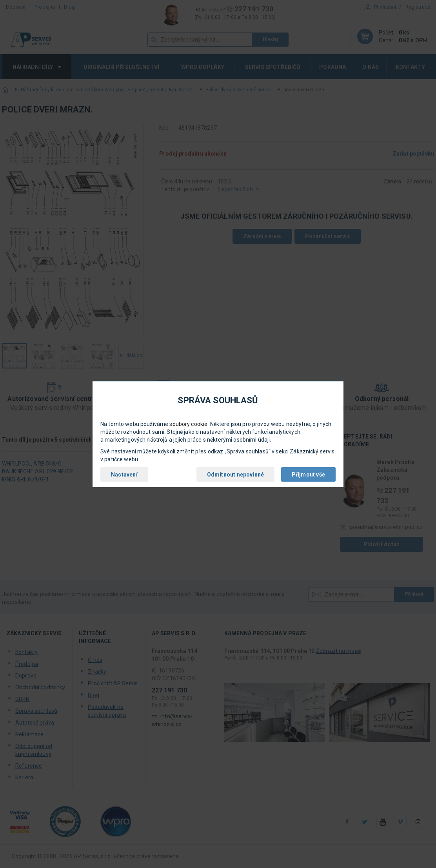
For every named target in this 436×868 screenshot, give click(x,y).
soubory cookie (188, 424)
